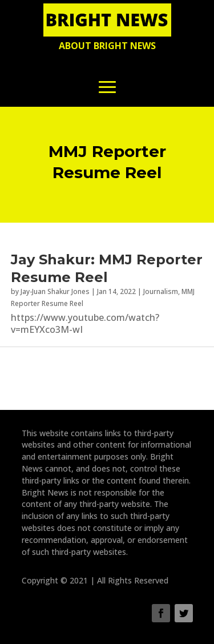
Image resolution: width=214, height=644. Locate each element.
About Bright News (107, 46)
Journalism (161, 291)
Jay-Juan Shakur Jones (55, 291)
